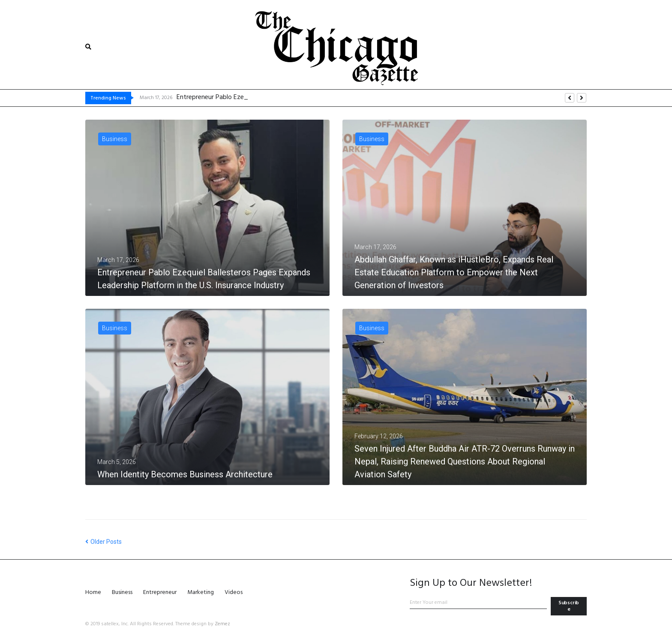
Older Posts (103, 542)
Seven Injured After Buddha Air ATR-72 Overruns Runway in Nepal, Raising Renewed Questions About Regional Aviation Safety (465, 461)
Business (115, 139)
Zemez (222, 624)
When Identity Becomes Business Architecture (185, 474)
